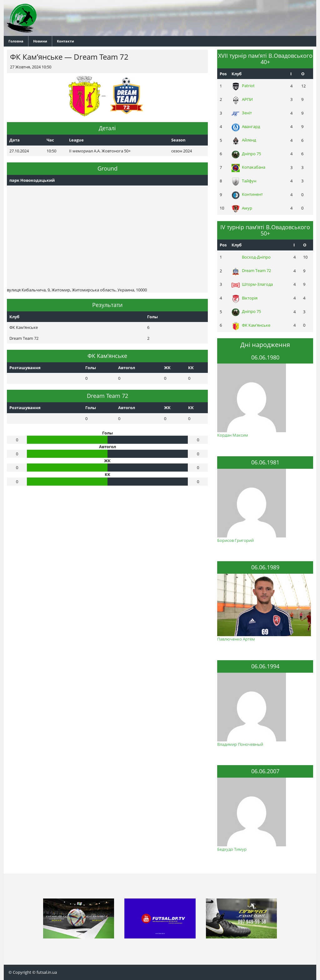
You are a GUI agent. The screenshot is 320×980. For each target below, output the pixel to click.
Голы (91, 368)
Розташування (25, 368)
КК (191, 368)
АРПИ (242, 99)
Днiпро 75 (246, 154)
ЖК (167, 368)
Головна (16, 41)
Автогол (127, 368)
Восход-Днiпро (251, 257)
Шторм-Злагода (252, 284)
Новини (40, 41)
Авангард (246, 126)
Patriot (243, 86)
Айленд (244, 140)
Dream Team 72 (251, 270)
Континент (247, 194)
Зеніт (242, 113)
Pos (223, 74)
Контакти (65, 41)
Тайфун (244, 181)
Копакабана (248, 167)
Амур (242, 208)
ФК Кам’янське (251, 325)
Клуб (237, 74)
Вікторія (245, 298)
